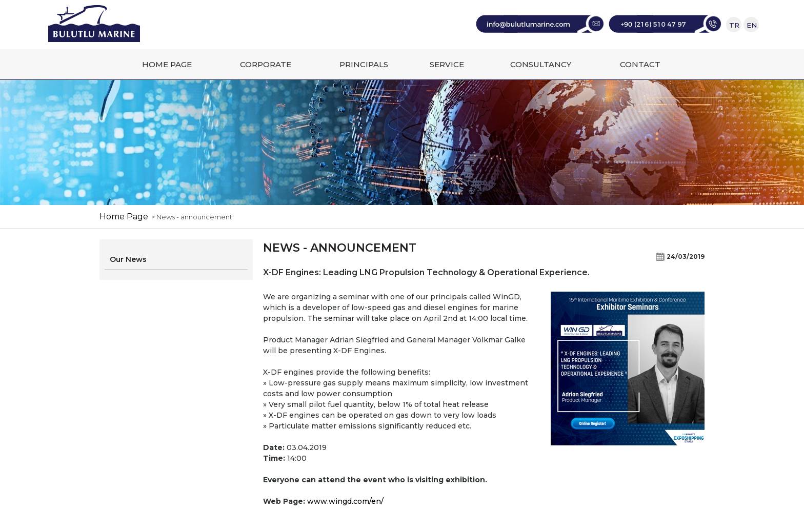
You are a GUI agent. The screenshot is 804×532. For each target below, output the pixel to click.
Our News (128, 259)
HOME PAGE (167, 64)
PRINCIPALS (364, 64)
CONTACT (640, 64)
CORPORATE (266, 64)
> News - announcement (190, 217)
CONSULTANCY (541, 64)
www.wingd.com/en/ (345, 501)
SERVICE (447, 64)
